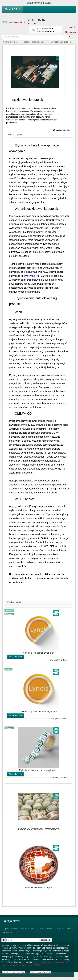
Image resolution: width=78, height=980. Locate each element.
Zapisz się (45, 940)
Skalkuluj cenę (16, 657)
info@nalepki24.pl (16, 22)
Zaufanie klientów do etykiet (39, 888)
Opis (9, 135)
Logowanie (71, 27)
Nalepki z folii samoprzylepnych (39, 653)
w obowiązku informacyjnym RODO (25, 965)
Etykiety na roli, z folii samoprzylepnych (39, 770)
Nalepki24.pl (12, 9)
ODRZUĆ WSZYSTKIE (41, 972)
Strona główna (10, 42)
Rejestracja (71, 32)
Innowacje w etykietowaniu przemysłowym (39, 829)
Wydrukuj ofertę (62, 130)
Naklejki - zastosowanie (33, 42)
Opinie (19, 135)
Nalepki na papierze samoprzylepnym (39, 712)
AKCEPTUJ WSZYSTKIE (13, 972)
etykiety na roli (31, 276)
